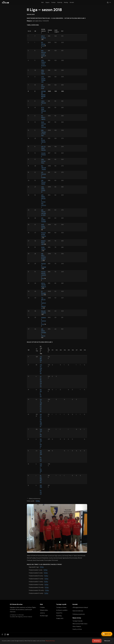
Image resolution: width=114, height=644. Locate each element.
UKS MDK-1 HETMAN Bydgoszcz (43, 257)
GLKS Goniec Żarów (43, 226)
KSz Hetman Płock (43, 44)
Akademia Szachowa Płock (44, 321)
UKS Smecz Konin (43, 87)
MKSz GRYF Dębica (43, 72)
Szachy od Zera (77, 629)
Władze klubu (44, 610)
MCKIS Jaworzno (43, 249)
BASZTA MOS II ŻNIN (43, 243)
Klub (42, 2)
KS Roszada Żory (43, 293)
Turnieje (53, 2)
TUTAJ (38, 501)
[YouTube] (8, 634)
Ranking (66, 2)
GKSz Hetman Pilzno (43, 161)
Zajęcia (47, 2)
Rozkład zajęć (44, 616)
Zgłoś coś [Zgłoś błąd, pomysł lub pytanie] (107, 634)
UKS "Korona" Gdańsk (43, 182)
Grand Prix (59, 613)
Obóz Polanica (77, 626)
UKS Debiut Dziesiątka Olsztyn (44, 332)
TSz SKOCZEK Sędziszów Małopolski (44, 303)
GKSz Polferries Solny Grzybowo (44, 64)
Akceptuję (97, 641)
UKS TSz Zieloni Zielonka (43, 148)
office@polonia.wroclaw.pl (80, 607)
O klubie (42, 607)
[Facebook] (2, 634)
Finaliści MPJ (60, 618)
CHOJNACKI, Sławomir (41, 382)
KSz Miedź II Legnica (43, 117)
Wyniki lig (60, 2)
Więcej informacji (50, 641)
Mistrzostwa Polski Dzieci (80, 624)
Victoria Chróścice (43, 155)
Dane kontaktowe (78, 611)
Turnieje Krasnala (77, 621)
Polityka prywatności (79, 614)
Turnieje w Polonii (61, 607)
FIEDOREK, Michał (41, 479)
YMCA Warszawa (44, 103)
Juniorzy (42, 613)
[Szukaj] (109, 3)
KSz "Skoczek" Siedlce (44, 168)
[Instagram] (5, 634)
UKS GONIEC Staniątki (44, 220)
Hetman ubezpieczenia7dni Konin (44, 275)
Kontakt (72, 2)
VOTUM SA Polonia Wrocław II (43, 95)
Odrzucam (107, 641)
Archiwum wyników (62, 610)
